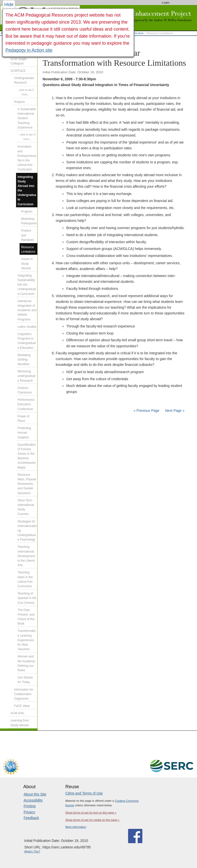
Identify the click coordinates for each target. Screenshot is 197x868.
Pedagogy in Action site (29, 50)
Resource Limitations (28, 249)
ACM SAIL (18, 713)
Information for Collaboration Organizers (24, 694)
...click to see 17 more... (27, 137)
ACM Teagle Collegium (19, 61)
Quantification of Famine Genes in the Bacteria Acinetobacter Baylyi (27, 456)
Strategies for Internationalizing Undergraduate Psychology (27, 531)
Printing (29, 806)
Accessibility (33, 800)
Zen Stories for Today (25, 680)
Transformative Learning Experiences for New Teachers (27, 640)
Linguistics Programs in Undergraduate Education (27, 341)
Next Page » (174, 411)
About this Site (35, 794)
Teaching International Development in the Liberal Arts (26, 556)
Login (166, 3)
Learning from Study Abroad (20, 723)
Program (27, 212)
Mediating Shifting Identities (24, 360)
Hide (9, 5)
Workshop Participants (29, 221)
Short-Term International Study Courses (26, 507)
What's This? (32, 851)
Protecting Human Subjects (24, 433)
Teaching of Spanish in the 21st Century (27, 598)
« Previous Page (146, 411)
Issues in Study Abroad (27, 263)
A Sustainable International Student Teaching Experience (27, 118)
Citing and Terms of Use (84, 793)
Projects (19, 102)
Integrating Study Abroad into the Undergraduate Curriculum (27, 191)
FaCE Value (22, 706)
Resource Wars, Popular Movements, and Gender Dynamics (27, 484)
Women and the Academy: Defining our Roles (27, 663)
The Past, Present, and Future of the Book (26, 617)
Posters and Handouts (27, 235)
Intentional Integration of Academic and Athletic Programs (27, 310)
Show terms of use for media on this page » (92, 820)
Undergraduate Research (24, 80)
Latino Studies (27, 327)
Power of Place (23, 419)
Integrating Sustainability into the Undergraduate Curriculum (27, 285)
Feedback (31, 818)
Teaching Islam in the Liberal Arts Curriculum (25, 579)
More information (76, 827)
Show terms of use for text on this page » (91, 813)
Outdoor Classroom (25, 390)
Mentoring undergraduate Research (26, 376)
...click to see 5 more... (25, 92)
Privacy (29, 812)
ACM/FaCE (18, 71)
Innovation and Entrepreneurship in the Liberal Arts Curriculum (27, 158)
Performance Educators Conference (26, 404)
